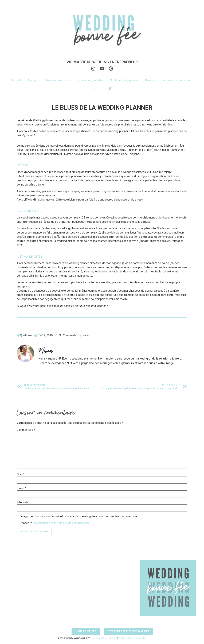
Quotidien (26, 335)
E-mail (21, 488)
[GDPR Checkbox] (18, 523)
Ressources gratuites (90, 80)
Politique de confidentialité (132, 638)
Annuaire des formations (178, 80)
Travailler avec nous (58, 80)
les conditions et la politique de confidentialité (61, 523)
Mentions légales (101, 638)
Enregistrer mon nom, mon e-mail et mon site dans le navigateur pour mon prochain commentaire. (79, 516)
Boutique (150, 80)
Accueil (16, 80)
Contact (97, 88)
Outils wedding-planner (124, 80)
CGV (114, 638)
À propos (33, 80)
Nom (21, 474)
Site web (22, 502)
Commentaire (26, 430)
